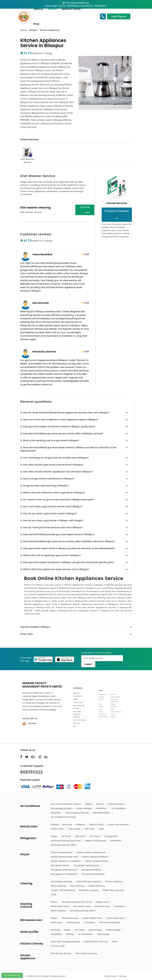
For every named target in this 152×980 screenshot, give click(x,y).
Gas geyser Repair (60, 865)
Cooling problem (116, 804)
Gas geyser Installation (93, 874)
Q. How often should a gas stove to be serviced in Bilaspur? (52, 465)
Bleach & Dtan (97, 824)
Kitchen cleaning (114, 882)
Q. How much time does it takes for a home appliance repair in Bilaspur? (59, 420)
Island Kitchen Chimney (96, 942)
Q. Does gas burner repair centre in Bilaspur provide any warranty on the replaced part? (68, 548)
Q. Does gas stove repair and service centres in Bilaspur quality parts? (58, 427)
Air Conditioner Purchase (63, 817)
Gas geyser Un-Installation (64, 874)
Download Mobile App (76, 3)
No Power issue (103, 906)
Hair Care (90, 829)
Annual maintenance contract (66, 804)
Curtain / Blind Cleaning (63, 890)
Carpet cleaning (97, 886)
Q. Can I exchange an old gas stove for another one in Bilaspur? (55, 458)
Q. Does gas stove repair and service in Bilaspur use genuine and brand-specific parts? (67, 562)
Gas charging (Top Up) (77, 813)
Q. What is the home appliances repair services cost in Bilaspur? (55, 569)
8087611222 (32, 772)
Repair (89, 804)
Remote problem (102, 813)
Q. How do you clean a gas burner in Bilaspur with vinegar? (52, 520)
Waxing (55, 824)
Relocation (56, 813)
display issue (103, 902)
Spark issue (57, 922)
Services (53, 9)
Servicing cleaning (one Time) (66, 841)
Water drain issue (60, 906)
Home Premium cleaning (89, 882)
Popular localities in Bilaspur (35, 627)
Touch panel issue (116, 918)
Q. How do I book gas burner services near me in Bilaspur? (51, 527)
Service (100, 804)
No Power (66, 836)
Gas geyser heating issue (86, 865)
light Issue (80, 836)
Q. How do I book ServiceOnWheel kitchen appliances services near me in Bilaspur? (65, 413)
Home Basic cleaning (62, 882)
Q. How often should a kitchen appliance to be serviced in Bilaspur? (56, 472)
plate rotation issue (93, 918)
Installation (102, 808)
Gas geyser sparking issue (64, 870)
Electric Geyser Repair (62, 852)
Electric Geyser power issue (65, 857)
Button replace (58, 911)
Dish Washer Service (28, 155)
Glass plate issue (70, 918)
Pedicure (81, 824)
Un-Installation (119, 808)
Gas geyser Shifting (91, 870)
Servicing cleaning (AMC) (64, 845)
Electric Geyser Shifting (97, 861)
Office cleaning (59, 886)
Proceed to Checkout (117, 214)
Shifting (70, 934)
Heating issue (74, 922)
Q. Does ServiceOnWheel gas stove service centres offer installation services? (62, 434)
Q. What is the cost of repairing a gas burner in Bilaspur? (51, 555)
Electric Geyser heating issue (91, 852)
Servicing (56, 930)
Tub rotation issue (82, 906)
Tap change (103, 934)
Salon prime (75, 829)
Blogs (36, 24)
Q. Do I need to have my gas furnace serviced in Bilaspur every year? (57, 500)
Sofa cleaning (78, 886)
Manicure (68, 824)
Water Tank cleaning (113, 890)
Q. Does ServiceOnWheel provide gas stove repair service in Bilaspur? (57, 534)
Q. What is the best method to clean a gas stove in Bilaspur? (53, 493)
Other (101, 829)
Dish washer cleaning (86, 953)
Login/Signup (119, 16)
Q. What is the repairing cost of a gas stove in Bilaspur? (50, 440)
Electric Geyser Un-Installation (66, 861)
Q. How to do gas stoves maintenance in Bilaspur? (47, 479)
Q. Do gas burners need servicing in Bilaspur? (45, 486)
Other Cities (27, 634)
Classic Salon (58, 829)
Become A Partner (72, 9)
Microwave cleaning (110, 922)
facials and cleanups (118, 824)
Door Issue (95, 836)
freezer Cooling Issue (96, 841)
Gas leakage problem (62, 808)
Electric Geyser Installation (96, 857)
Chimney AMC (58, 946)
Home (23, 30)
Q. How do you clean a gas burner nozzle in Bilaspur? (49, 513)
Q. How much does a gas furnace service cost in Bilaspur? (51, 507)
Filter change (95, 930)
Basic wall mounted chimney (66, 942)
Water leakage (84, 808)
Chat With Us (12, 975)
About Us (38, 9)
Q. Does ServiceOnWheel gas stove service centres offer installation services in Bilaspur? (68, 541)
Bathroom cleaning (89, 890)
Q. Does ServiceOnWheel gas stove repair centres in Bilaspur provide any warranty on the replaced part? (68, 449)
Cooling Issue (111, 836)
